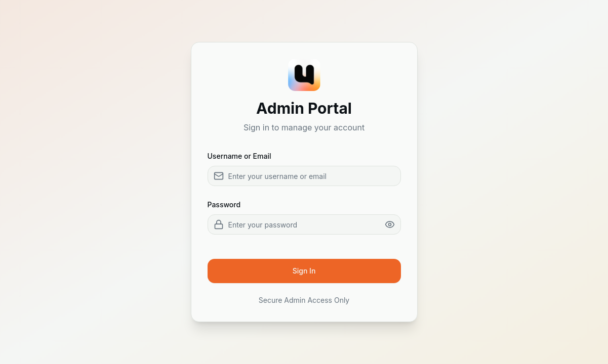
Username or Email (239, 156)
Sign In (304, 271)
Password (224, 204)
